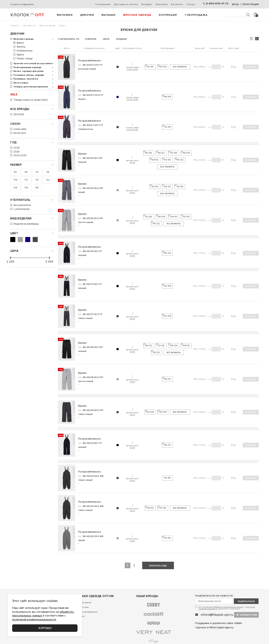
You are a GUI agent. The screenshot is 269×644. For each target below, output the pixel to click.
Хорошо (45, 628)
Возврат (147, 4)
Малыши (108, 15)
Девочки (87, 15)
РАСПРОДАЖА (197, 15)
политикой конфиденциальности (34, 619)
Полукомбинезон (89, 61)
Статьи (191, 4)
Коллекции (168, 15)
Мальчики (65, 15)
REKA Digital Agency (221, 627)
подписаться (246, 601)
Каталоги (177, 4)
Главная (15, 26)
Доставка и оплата (126, 4)
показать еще (158, 566)
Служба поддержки (22, 4)
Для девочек (30, 26)
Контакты (162, 4)
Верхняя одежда (48, 26)
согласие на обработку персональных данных (223, 607)
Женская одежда (137, 15)
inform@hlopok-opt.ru (217, 615)
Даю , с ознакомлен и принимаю (227, 608)
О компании (103, 4)
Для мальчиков (83, 603)
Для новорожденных (86, 612)
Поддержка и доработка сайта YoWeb (219, 623)
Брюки (82, 154)
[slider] (10, 258)
